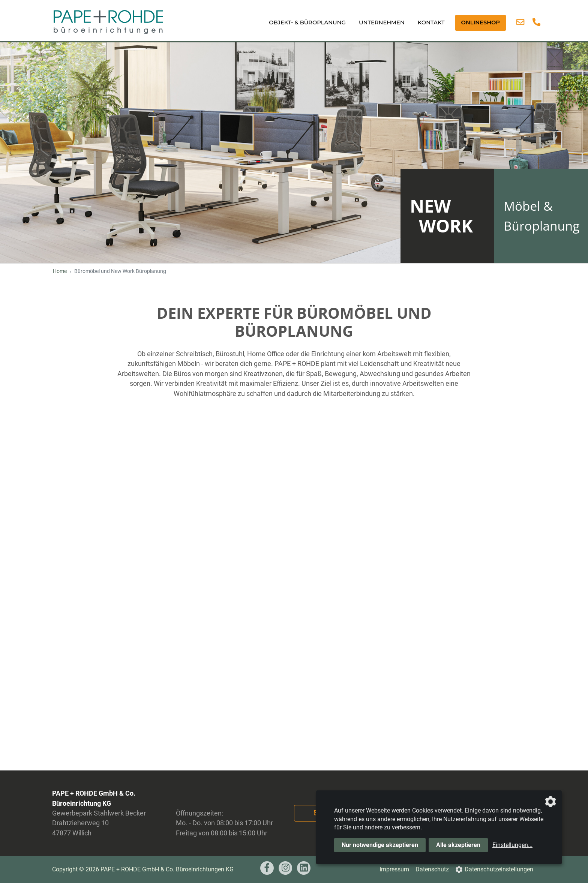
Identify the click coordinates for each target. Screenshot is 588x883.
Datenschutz (432, 869)
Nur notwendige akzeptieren (380, 845)
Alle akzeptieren (458, 845)
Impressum (394, 869)
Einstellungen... (512, 845)
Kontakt (431, 22)
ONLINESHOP (481, 22)
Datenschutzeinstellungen (499, 869)
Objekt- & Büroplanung (307, 22)
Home (60, 271)
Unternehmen (382, 22)
